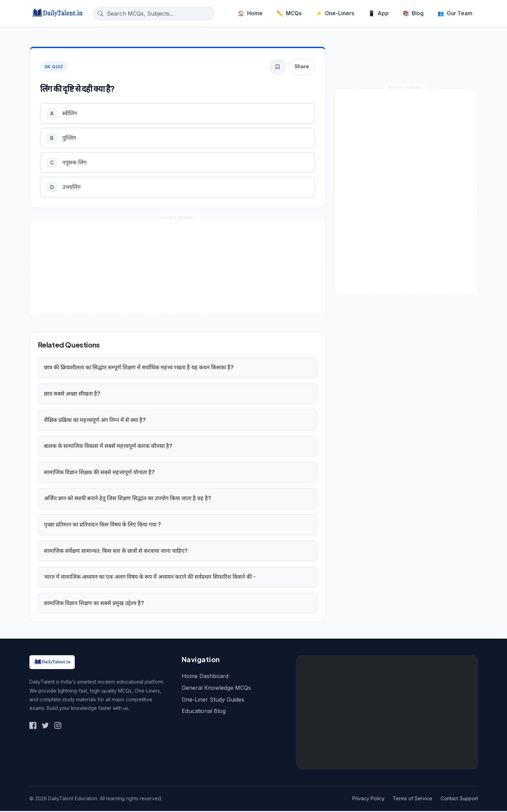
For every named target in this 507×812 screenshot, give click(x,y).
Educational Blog (204, 712)
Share (302, 66)
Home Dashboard (205, 677)
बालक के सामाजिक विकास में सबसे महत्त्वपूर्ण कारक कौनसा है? (108, 447)
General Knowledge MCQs (216, 689)
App (378, 13)
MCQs (289, 13)
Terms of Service (413, 800)
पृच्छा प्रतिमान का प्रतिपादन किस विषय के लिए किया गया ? (102, 526)
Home (250, 13)
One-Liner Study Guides (213, 701)
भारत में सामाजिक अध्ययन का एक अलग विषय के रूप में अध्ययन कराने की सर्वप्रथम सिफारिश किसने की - (150, 578)
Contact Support (459, 800)
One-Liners (335, 13)
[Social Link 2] (45, 727)
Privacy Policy (368, 800)
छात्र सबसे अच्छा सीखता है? (72, 395)
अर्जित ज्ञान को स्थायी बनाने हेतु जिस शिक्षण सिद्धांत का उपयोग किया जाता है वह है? (128, 499)
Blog (413, 13)
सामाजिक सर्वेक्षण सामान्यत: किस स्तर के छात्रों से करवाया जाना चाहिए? (116, 552)
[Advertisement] (387, 714)
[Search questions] (159, 13)
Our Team (455, 13)
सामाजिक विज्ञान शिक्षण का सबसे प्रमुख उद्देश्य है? (94, 604)
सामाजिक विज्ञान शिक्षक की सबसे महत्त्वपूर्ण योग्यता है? (99, 473)
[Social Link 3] (58, 727)
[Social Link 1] (33, 727)
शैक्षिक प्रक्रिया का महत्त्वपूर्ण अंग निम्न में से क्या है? (95, 421)
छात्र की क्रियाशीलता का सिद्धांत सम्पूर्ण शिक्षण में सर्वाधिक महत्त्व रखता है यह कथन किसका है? (139, 369)
